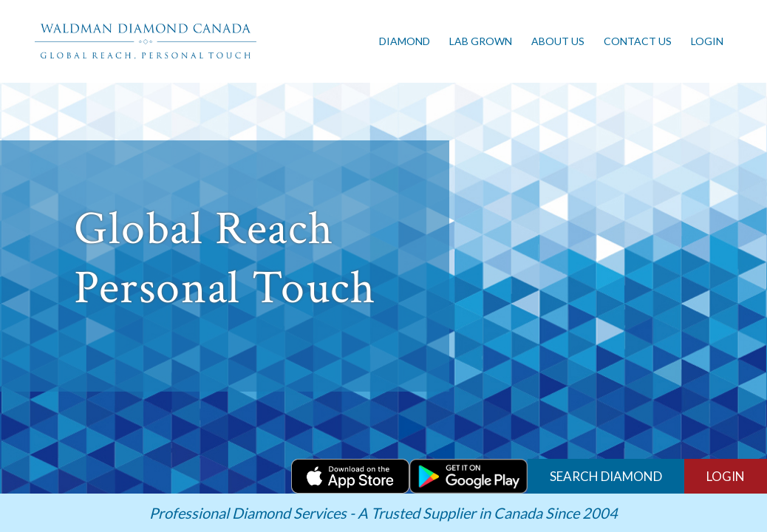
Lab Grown (481, 41)
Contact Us (638, 41)
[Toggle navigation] (273, 41)
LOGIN (726, 476)
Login (707, 41)
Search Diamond (606, 476)
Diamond (405, 41)
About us (558, 41)
